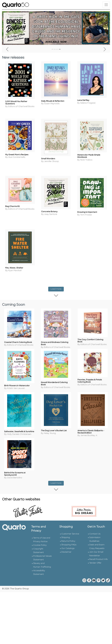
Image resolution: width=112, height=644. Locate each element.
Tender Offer (95, 566)
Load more (57, 288)
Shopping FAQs (69, 548)
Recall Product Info (99, 562)
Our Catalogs (68, 551)
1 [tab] (52, 49)
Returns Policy (68, 544)
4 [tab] (58, 49)
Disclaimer (66, 555)
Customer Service (70, 537)
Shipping (66, 541)
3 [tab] (56, 49)
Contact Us (95, 537)
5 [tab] (60, 49)
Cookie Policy (40, 548)
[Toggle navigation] (106, 5)
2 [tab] (54, 49)
